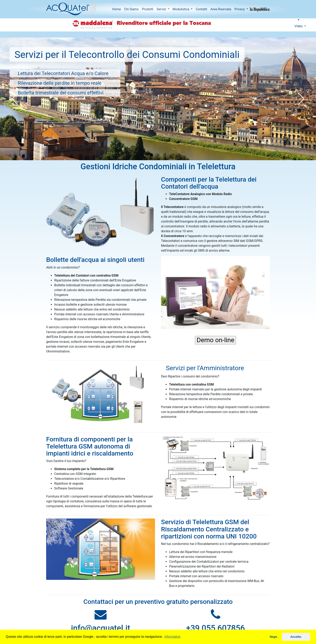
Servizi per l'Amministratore (205, 368)
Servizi (162, 9)
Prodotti (148, 9)
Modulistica (181, 9)
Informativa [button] (172, 637)
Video (299, 26)
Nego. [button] (274, 637)
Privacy (240, 9)
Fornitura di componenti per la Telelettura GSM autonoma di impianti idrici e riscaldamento (90, 446)
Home (117, 9)
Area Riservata (221, 9)
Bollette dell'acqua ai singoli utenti (95, 260)
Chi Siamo (131, 9)
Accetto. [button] (296, 637)
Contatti (201, 9)
